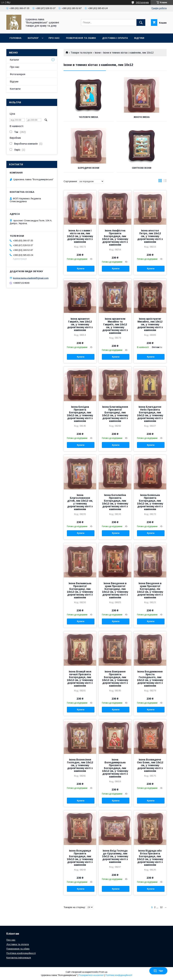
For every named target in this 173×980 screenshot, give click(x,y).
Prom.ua (103, 972)
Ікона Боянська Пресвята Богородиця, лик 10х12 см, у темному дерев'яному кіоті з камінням (150, 502)
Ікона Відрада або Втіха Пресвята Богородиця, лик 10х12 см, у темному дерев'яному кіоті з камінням (150, 858)
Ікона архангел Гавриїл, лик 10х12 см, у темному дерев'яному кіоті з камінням (80, 324)
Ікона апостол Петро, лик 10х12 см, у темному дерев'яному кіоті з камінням (150, 236)
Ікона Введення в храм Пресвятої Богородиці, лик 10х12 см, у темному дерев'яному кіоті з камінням (115, 590)
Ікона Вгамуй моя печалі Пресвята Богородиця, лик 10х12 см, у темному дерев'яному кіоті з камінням (80, 679)
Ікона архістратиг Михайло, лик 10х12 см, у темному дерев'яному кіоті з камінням (150, 324)
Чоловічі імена (89, 117)
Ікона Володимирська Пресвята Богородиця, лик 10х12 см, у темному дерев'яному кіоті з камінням (115, 768)
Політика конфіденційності (21, 953)
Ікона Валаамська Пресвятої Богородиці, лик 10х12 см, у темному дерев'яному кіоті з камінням (80, 590)
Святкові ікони (142, 168)
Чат (158, 971)
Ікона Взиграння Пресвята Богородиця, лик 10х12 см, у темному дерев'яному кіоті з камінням (115, 679)
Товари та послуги (81, 53)
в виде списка (165, 181)
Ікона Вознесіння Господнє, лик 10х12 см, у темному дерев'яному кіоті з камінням (80, 765)
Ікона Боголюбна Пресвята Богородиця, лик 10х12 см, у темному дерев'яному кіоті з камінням (115, 502)
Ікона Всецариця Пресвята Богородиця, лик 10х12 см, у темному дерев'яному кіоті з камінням (80, 858)
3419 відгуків (142, 2)
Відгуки (139, 38)
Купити (81, 269)
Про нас (54, 38)
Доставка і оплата (115, 38)
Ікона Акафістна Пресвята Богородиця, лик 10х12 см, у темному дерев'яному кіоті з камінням (115, 238)
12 (161, 907)
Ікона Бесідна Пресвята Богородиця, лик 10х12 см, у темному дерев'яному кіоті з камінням (80, 414)
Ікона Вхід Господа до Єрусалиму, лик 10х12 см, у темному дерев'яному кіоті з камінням (115, 856)
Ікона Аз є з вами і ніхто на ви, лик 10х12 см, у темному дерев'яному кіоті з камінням (80, 236)
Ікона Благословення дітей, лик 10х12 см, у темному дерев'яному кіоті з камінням (80, 502)
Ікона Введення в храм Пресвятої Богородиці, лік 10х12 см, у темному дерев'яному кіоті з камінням (150, 590)
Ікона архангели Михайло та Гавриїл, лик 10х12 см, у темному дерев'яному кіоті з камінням (115, 326)
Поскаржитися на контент (91, 975)
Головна (15, 38)
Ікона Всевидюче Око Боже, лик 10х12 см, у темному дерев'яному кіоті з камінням (150, 765)
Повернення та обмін (81, 38)
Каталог (33, 38)
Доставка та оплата (18, 944)
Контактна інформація (19, 958)
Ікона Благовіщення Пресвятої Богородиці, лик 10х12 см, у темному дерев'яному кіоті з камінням (115, 414)
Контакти (16, 47)
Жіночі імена (142, 117)
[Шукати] (141, 23)
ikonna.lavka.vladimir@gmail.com (31, 278)
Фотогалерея (18, 74)
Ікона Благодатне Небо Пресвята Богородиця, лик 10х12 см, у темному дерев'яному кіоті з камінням (150, 414)
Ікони (98, 53)
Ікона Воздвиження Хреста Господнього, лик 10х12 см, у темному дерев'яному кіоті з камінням (150, 679)
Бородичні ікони (89, 168)
